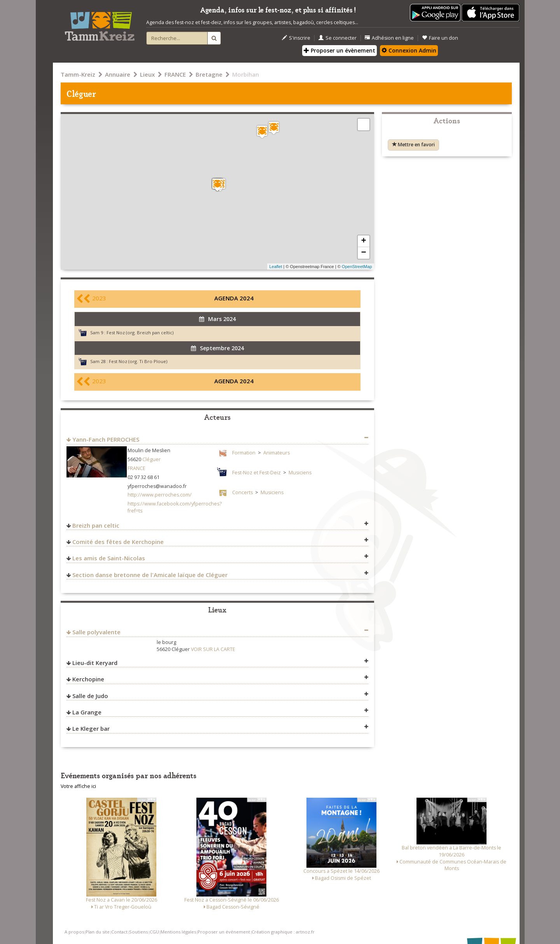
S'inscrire (296, 38)
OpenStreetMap (357, 267)
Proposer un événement (224, 932)
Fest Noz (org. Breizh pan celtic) (140, 333)
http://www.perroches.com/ (160, 495)
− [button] (363, 253)
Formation (244, 453)
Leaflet (276, 267)
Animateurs (276, 453)
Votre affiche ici (78, 786)
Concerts (242, 492)
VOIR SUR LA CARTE (213, 649)
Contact (119, 932)
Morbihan (246, 74)
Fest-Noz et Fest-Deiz (256, 473)
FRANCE (175, 74)
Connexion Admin (409, 50)
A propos (74, 932)
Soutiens (138, 932)
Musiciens (300, 473)
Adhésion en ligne (389, 38)
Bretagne (209, 74)
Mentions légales (178, 932)
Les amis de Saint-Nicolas (109, 558)
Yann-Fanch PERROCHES (106, 439)
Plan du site (98, 932)
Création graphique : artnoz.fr (283, 932)
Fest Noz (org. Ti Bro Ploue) (138, 361)
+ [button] (363, 241)
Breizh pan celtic (96, 525)
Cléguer (151, 459)
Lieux (147, 74)
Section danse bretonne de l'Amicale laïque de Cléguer (150, 575)
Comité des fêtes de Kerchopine (118, 542)
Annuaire (118, 74)
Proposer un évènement (339, 50)
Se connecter (338, 38)
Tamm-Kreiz (78, 74)
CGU (154, 932)
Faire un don (440, 38)
